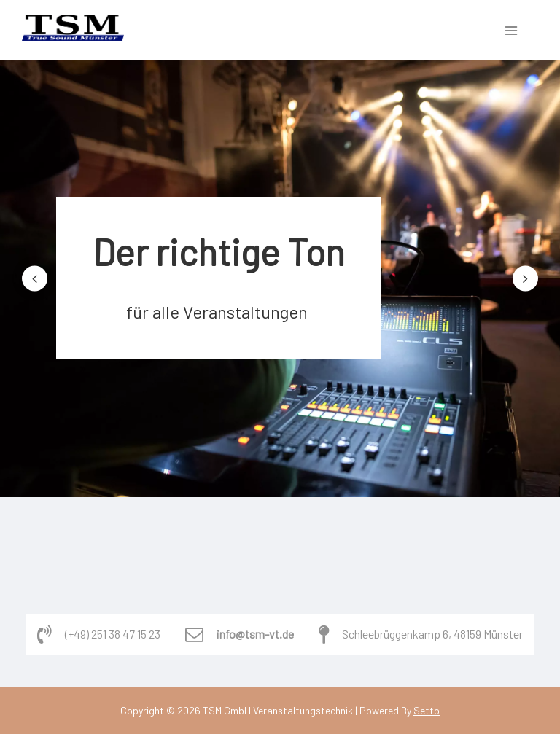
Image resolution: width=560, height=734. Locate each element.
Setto (427, 710)
